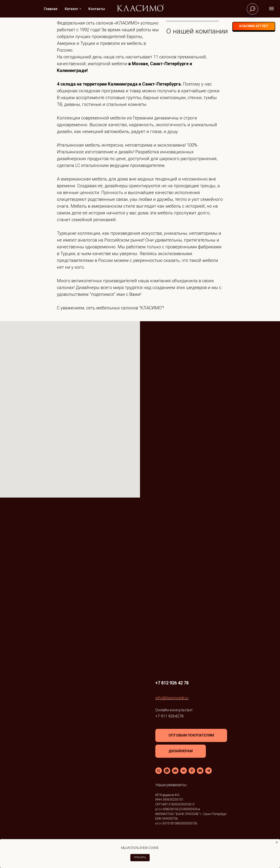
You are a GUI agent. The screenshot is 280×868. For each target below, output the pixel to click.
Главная (51, 9)
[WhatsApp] (167, 771)
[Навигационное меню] (271, 9)
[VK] (184, 771)
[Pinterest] (192, 771)
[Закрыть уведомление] (277, 842)
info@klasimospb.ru (172, 698)
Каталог (72, 9)
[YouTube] (200, 771)
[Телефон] (159, 771)
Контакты (97, 9)
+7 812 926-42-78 (188, 26)
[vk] (209, 26)
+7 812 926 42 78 (172, 683)
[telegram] (218, 26)
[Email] (175, 771)
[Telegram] (208, 771)
